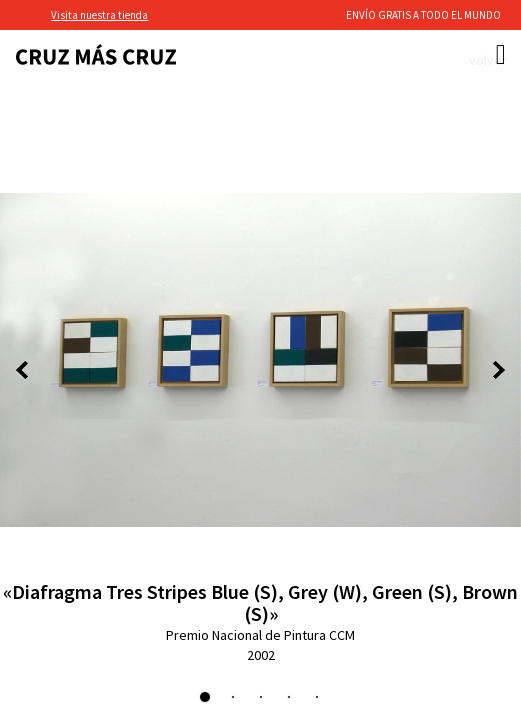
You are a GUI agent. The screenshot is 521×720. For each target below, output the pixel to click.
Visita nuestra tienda (99, 15)
